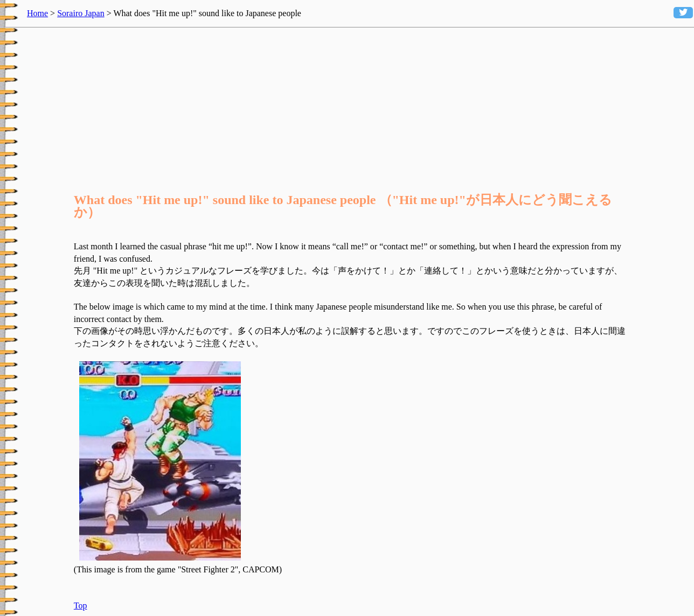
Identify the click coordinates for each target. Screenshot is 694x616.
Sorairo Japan (81, 13)
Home (37, 13)
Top (81, 605)
